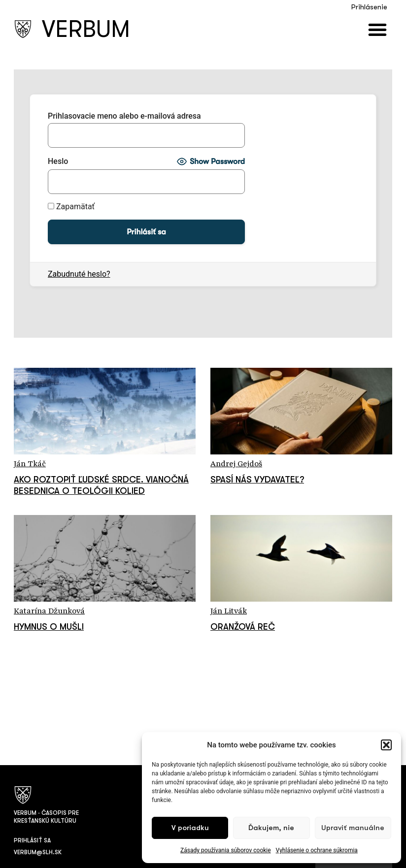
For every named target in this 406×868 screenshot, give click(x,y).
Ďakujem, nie (271, 828)
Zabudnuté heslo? (79, 274)
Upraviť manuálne (353, 828)
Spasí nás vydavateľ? (257, 480)
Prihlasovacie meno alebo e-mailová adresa (124, 116)
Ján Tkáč (30, 464)
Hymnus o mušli (49, 627)
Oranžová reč (243, 627)
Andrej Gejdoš (236, 464)
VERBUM (86, 29)
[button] (386, 745)
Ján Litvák (229, 611)
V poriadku (190, 828)
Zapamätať (71, 207)
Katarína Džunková (49, 611)
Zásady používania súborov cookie (226, 850)
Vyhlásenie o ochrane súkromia (317, 850)
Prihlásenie (369, 7)
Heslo (58, 161)
